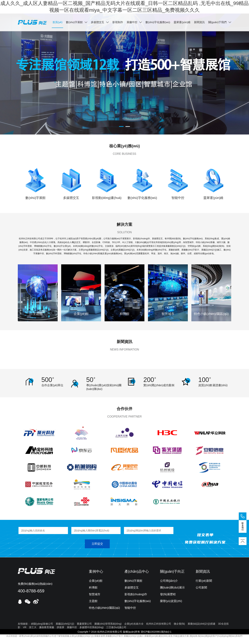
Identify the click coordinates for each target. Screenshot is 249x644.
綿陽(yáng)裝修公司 (42, 624)
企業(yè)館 (96, 581)
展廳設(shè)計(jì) (65, 624)
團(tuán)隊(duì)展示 (172, 588)
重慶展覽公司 (84, 624)
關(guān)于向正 (172, 571)
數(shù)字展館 (77, 22)
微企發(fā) (179, 624)
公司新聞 (201, 588)
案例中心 (96, 571)
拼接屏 (60, 627)
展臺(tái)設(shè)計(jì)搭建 (202, 624)
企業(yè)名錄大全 (134, 624)
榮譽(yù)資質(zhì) (171, 601)
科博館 (93, 588)
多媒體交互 (100, 22)
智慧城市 (95, 594)
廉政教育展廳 (47, 627)
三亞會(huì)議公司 (116, 627)
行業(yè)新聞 (204, 581)
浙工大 (33, 627)
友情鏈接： (24, 624)
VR (25, 627)
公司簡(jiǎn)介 (169, 581)
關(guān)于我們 (220, 22)
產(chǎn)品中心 (137, 571)
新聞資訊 (199, 22)
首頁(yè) (57, 22)
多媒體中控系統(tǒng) (92, 627)
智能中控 (130, 608)
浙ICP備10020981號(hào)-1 (156, 632)
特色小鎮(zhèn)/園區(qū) (104, 608)
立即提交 (97, 544)
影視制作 (118, 22)
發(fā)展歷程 (168, 594)
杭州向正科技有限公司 (159, 624)
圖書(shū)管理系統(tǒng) (108, 624)
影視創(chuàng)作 (136, 594)
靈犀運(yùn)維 (182, 22)
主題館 (93, 601)
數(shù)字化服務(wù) (158, 22)
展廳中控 (134, 22)
